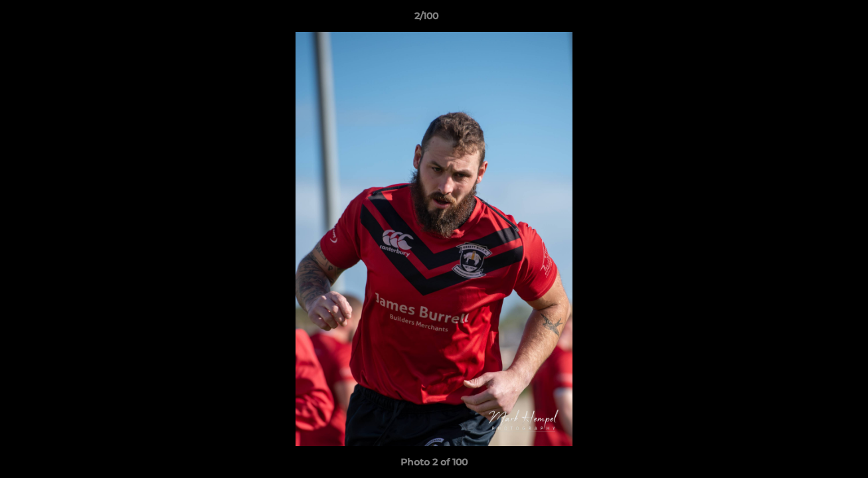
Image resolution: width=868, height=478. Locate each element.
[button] (812, 19)
